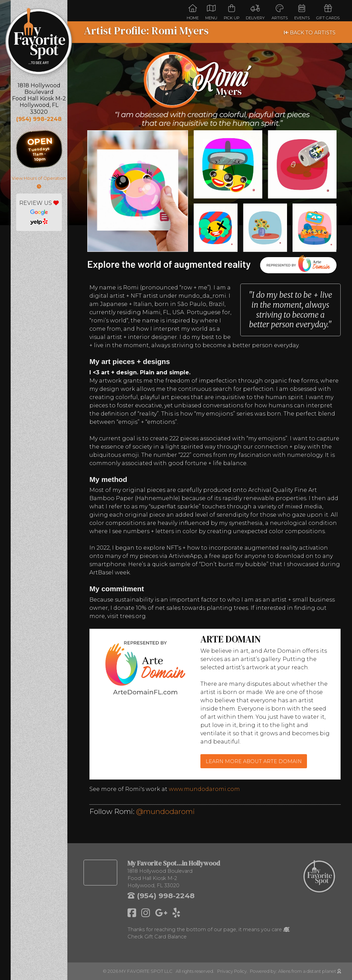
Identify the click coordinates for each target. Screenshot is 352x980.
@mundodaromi (166, 811)
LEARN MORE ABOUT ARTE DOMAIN (254, 761)
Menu (211, 12)
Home (193, 12)
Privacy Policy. (234, 971)
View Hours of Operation (39, 182)
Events (302, 12)
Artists (280, 12)
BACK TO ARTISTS (310, 33)
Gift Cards (328, 12)
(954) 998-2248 (39, 119)
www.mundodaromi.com (204, 789)
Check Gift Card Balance (157, 937)
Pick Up (232, 12)
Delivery (255, 12)
